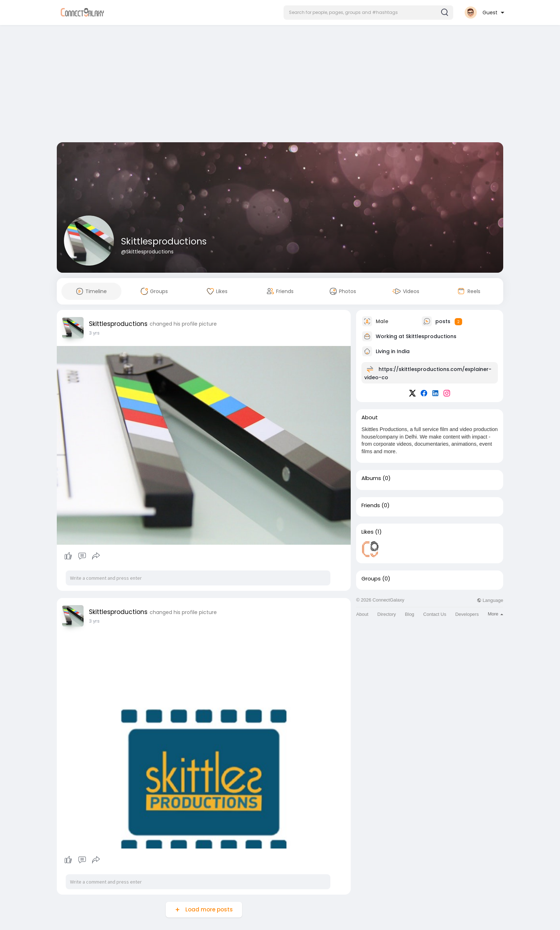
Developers (467, 614)
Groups (371, 579)
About (362, 614)
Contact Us (435, 614)
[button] (368, 13)
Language (490, 600)
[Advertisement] (280, 85)
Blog (410, 614)
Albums (371, 478)
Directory (387, 614)
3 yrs (94, 333)
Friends (371, 505)
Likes (367, 532)
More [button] (496, 614)
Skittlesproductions (164, 241)
